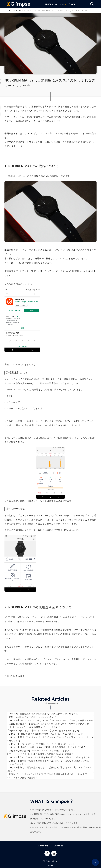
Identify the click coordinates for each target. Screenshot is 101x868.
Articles (60, 4)
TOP (9, 11)
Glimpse (18, 4)
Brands (49, 4)
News (72, 4)
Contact (58, 846)
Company (43, 846)
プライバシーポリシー (50, 861)
